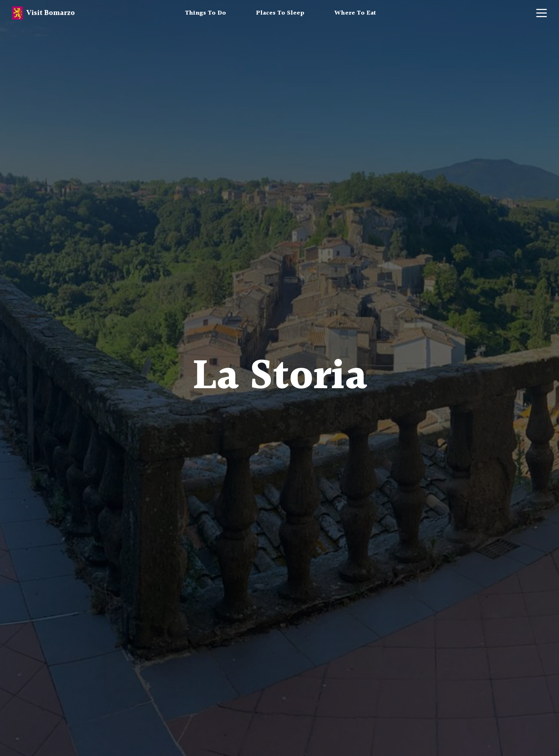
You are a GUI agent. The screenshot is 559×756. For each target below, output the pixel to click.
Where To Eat (355, 13)
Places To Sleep (280, 13)
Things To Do (206, 13)
